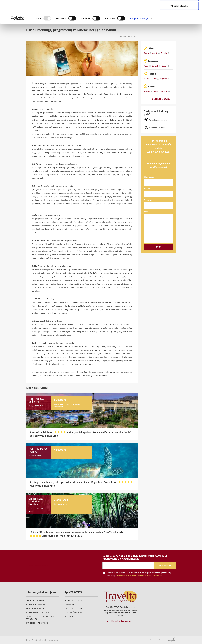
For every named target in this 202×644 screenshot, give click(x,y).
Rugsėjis (147, 91)
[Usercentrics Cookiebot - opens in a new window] (18, 38)
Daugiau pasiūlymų (161, 99)
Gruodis (164, 53)
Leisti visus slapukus (179, 7)
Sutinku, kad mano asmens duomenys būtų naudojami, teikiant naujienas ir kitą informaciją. (139, 574)
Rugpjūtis (164, 79)
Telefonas (148, 188)
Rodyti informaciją (139, 37)
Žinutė (147, 212)
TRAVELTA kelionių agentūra (38, 565)
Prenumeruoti (165, 566)
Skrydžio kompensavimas (37, 623)
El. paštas (148, 200)
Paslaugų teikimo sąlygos (37, 600)
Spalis (156, 91)
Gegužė (165, 66)
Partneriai (70, 604)
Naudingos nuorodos (36, 608)
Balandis (155, 66)
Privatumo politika (73, 608)
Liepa (155, 79)
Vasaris (155, 53)
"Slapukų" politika (73, 612)
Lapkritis (164, 91)
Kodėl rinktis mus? (73, 600)
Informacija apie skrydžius (38, 612)
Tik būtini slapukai (179, 25)
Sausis (146, 53)
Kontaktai (69, 616)
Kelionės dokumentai (35, 604)
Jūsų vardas (149, 177)
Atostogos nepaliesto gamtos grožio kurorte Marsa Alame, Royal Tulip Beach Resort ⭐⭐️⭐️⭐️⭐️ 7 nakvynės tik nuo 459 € (81, 484)
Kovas (146, 66)
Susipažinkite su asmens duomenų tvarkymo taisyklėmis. (140, 576)
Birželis (147, 79)
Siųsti (158, 247)
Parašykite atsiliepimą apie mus (119, 621)
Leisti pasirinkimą (179, 16)
